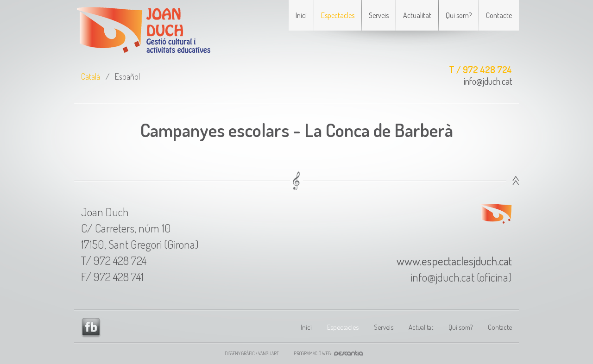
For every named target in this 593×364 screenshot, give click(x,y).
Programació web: (331, 353)
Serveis (379, 15)
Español (127, 76)
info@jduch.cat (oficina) (461, 277)
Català (91, 76)
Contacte (499, 15)
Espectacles (338, 15)
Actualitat (417, 15)
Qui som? (459, 15)
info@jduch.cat (488, 81)
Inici (301, 15)
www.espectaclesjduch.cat (454, 261)
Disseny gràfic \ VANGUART (252, 353)
